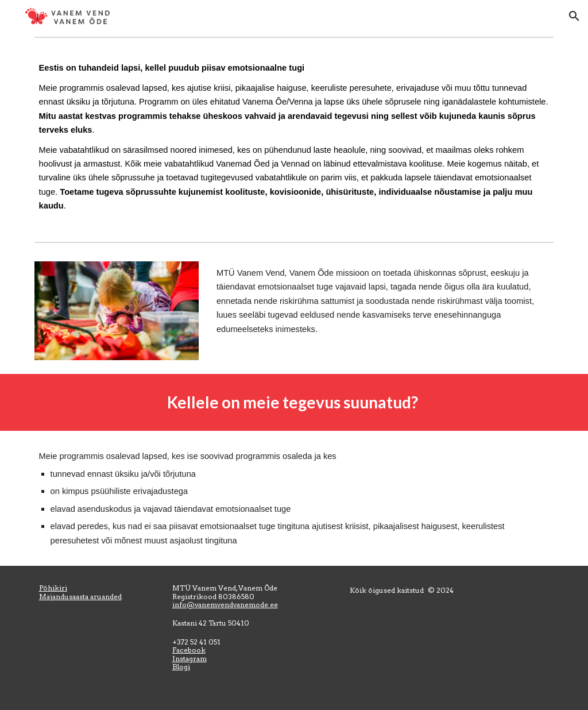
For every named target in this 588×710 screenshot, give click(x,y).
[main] (294, 140)
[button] (574, 16)
